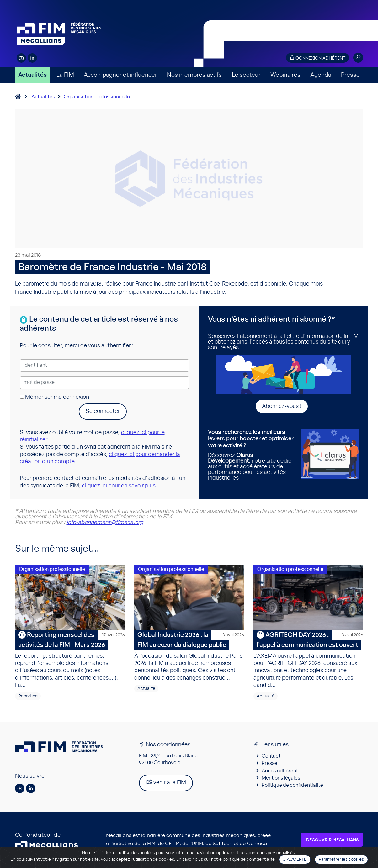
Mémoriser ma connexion (54, 397)
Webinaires (285, 75)
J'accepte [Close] (295, 860)
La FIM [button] (65, 75)
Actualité (146, 689)
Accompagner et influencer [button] (120, 75)
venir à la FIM (166, 783)
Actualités (32, 75)
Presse (350, 75)
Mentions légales (281, 779)
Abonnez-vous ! (282, 406)
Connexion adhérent (317, 58)
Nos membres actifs (194, 75)
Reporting (28, 697)
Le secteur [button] (246, 75)
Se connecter (103, 411)
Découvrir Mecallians (332, 840)
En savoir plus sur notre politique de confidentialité (226, 860)
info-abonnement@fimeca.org (105, 523)
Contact (271, 756)
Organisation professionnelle (97, 97)
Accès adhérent (280, 771)
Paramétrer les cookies (341, 860)
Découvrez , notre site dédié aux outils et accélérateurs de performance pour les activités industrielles (252, 455)
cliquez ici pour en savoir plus (119, 486)
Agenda (321, 75)
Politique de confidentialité (292, 786)
